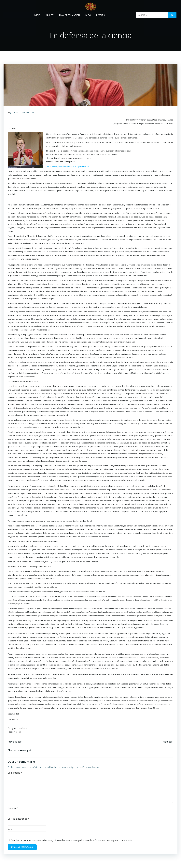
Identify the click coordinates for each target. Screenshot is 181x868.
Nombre (13, 809)
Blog (88, 15)
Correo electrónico (18, 820)
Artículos (23, 729)
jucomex (14, 113)
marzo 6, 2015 (28, 113)
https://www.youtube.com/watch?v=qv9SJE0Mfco (68, 167)
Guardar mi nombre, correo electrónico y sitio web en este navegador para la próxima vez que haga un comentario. (71, 841)
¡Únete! (50, 15)
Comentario (15, 774)
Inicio (37, 15)
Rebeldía (101, 15)
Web (10, 830)
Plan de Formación (70, 15)
